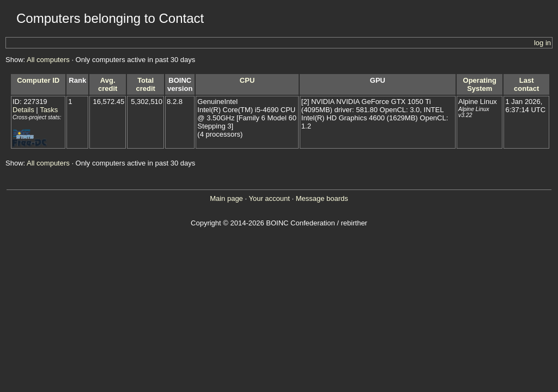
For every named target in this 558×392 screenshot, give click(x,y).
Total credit (145, 84)
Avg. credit (108, 84)
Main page (226, 198)
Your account (269, 198)
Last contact (526, 84)
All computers (48, 60)
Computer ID (38, 80)
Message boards (322, 198)
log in (542, 43)
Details (23, 110)
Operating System (480, 84)
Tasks (49, 110)
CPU (247, 80)
